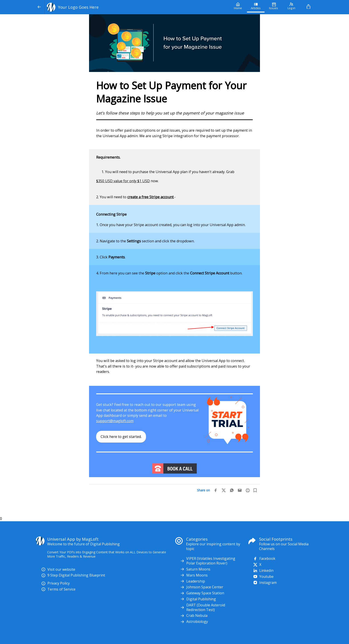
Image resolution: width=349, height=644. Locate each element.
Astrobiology (194, 622)
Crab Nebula (194, 616)
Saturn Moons (195, 569)
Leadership (193, 581)
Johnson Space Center (202, 587)
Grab (230, 172)
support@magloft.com (115, 421)
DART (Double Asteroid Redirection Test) (203, 607)
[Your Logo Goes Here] (137, 7)
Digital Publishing (198, 599)
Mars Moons (194, 575)
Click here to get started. (121, 437)
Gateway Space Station (202, 593)
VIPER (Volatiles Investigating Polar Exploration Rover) (208, 561)
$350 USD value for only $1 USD (123, 181)
